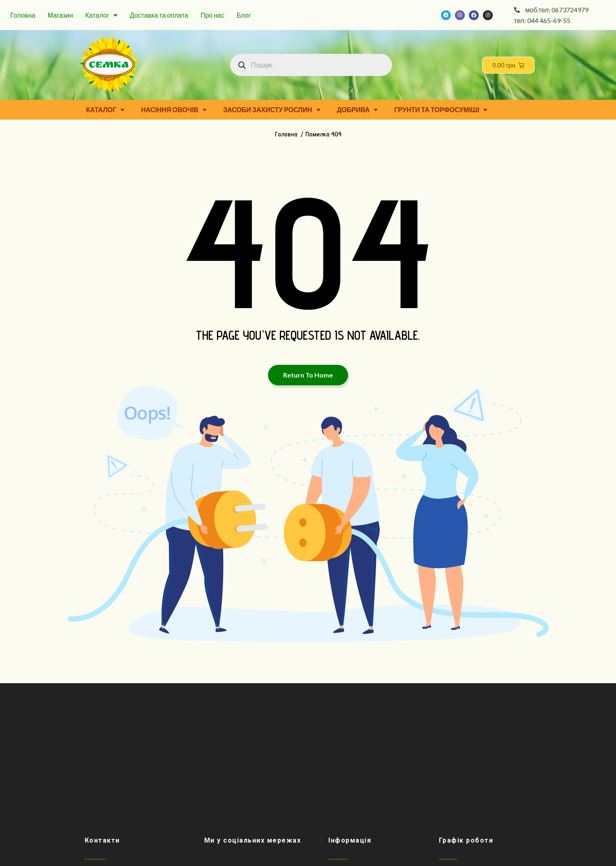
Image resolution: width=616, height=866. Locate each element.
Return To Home (308, 375)
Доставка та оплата (159, 15)
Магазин (60, 15)
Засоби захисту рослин (272, 110)
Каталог (102, 15)
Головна (23, 15)
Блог (244, 15)
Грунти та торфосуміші (441, 110)
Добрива (358, 110)
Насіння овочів (174, 110)
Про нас (212, 15)
